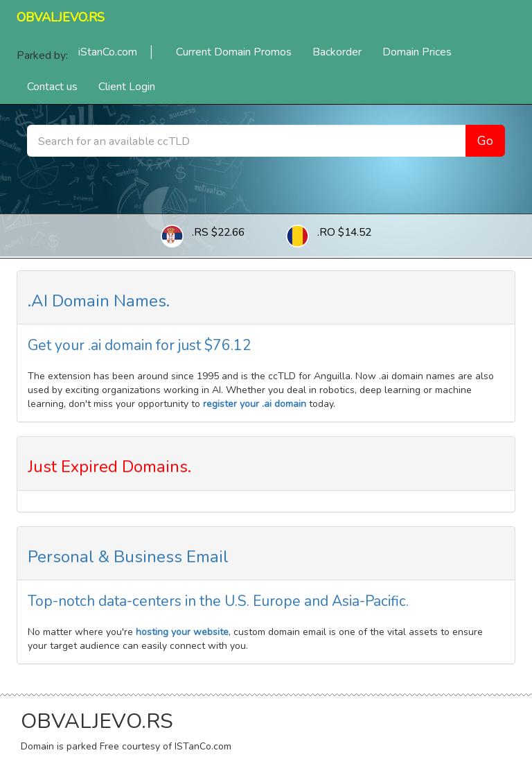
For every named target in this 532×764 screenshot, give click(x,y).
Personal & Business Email (128, 557)
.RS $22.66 (218, 232)
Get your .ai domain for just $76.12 (140, 345)
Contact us (52, 87)
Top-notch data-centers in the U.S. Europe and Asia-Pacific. (218, 601)
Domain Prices (417, 52)
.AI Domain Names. (99, 301)
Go (485, 141)
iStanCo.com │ (117, 52)
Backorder (337, 52)
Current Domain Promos (234, 52)
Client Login (127, 87)
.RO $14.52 (344, 232)
